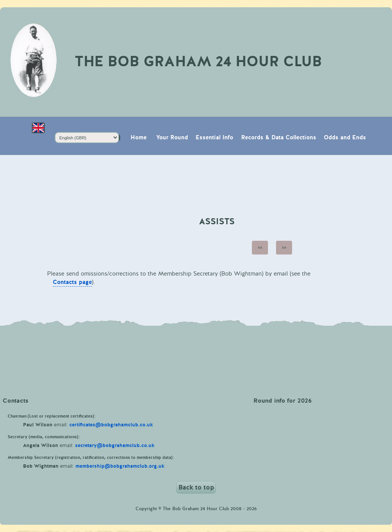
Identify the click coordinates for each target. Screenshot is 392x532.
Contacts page (72, 282)
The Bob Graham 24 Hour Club (198, 62)
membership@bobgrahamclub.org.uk (120, 466)
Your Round (172, 138)
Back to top (196, 487)
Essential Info (214, 138)
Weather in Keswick (196, 354)
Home (139, 138)
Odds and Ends (345, 138)
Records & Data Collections (279, 138)
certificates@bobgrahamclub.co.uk (111, 425)
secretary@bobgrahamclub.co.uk (115, 446)
